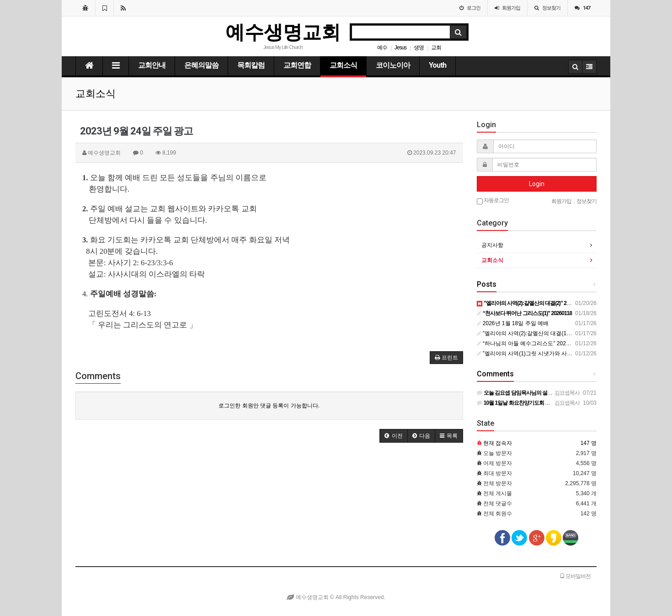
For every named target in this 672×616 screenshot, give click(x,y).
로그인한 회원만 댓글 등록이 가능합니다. (269, 406)
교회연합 (297, 65)
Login (537, 184)
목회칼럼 (251, 65)
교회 (436, 48)
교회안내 (152, 65)
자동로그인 (493, 201)
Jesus (400, 48)
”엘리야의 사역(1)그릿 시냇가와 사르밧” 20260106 (541, 354)
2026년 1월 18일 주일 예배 (513, 323)
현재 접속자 (498, 443)
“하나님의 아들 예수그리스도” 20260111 (529, 343)
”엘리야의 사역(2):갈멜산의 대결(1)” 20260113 (536, 333)
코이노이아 (393, 65)
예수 (382, 48)
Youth (437, 65)
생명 (419, 48)
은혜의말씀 (201, 65)
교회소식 (343, 65)
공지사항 (492, 245)
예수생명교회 (283, 32)
